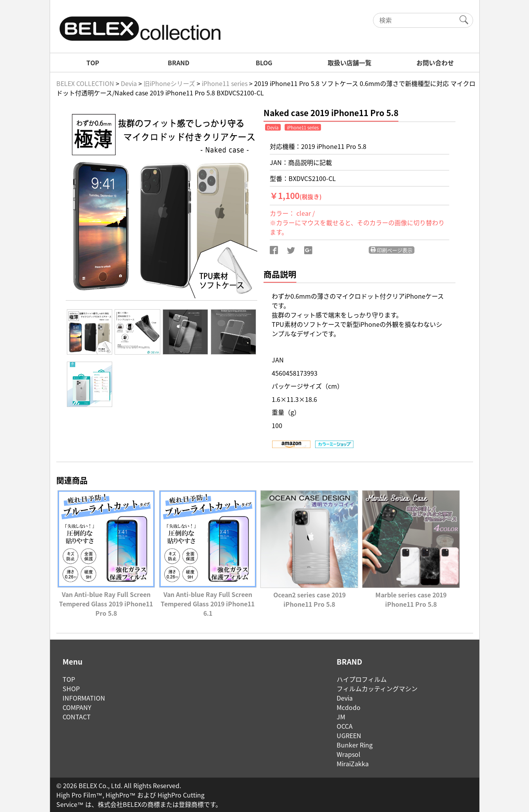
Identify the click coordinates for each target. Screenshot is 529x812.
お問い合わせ (435, 63)
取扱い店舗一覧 (350, 63)
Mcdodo (349, 707)
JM (341, 717)
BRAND (178, 63)
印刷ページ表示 (392, 250)
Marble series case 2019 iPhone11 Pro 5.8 (411, 595)
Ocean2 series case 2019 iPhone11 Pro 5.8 (309, 595)
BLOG (264, 63)
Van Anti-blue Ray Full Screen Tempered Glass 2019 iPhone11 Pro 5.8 (106, 599)
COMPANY (77, 707)
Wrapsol (349, 754)
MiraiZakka (353, 764)
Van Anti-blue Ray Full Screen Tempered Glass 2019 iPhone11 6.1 (208, 599)
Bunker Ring (355, 745)
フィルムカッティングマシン (377, 688)
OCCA (345, 726)
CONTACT (77, 717)
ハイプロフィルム (362, 679)
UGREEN (349, 735)
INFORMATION (84, 698)
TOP (93, 63)
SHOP (71, 688)
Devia (345, 698)
